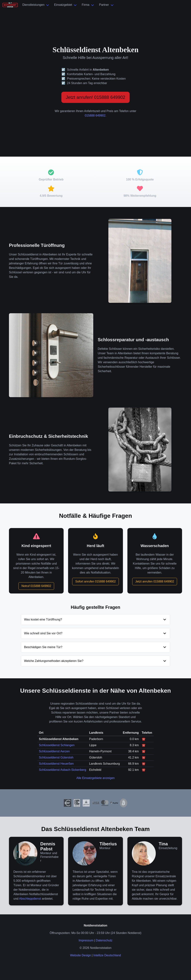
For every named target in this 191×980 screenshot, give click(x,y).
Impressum (86, 940)
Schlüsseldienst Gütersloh (56, 757)
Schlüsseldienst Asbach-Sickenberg (62, 770)
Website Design (81, 955)
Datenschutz (104, 940)
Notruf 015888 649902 (36, 586)
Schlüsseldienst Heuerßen (56, 764)
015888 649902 (95, 116)
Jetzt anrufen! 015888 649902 (96, 97)
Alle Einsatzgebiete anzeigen (95, 778)
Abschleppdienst (30, 899)
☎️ (144, 739)
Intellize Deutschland (107, 955)
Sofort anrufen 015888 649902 (95, 581)
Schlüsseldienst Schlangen (57, 745)
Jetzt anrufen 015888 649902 (155, 581)
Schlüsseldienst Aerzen (54, 751)
